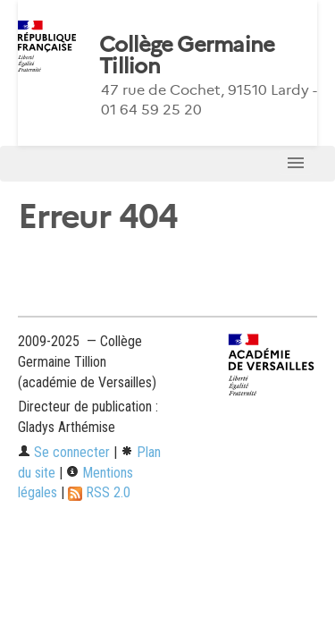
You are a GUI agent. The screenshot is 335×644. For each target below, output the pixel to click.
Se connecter (64, 452)
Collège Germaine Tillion (187, 55)
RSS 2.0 (99, 492)
